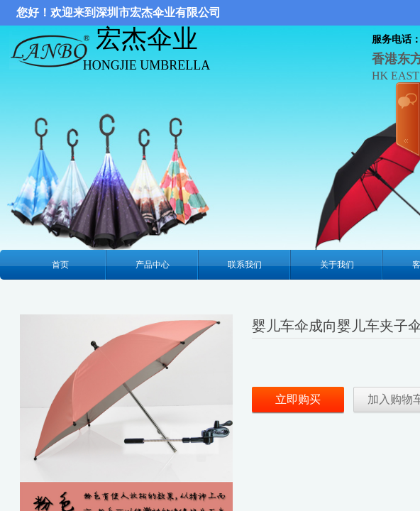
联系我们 (245, 265)
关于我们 (337, 265)
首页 (60, 265)
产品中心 (153, 265)
